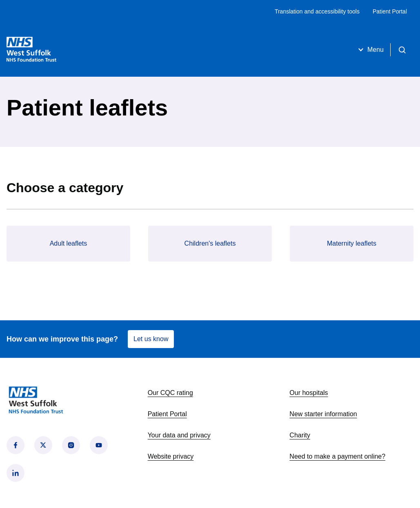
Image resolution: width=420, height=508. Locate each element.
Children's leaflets (210, 243)
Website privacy (171, 456)
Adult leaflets (69, 243)
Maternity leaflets (352, 243)
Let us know (151, 339)
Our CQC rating (170, 393)
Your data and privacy (179, 435)
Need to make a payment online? (337, 456)
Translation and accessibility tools (317, 11)
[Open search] (402, 50)
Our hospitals (309, 393)
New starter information (323, 414)
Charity (300, 435)
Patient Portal (390, 11)
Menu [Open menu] (370, 50)
